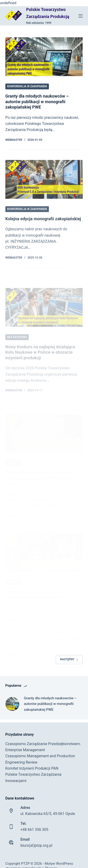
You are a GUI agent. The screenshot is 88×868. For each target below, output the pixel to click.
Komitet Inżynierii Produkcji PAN (32, 768)
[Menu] (81, 16)
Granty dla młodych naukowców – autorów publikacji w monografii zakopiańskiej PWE (37, 102)
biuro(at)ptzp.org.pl (36, 845)
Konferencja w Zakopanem (27, 86)
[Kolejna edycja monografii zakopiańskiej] (44, 182)
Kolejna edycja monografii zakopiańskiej (43, 221)
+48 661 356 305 (34, 830)
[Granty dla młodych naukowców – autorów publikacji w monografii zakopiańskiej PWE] (44, 57)
